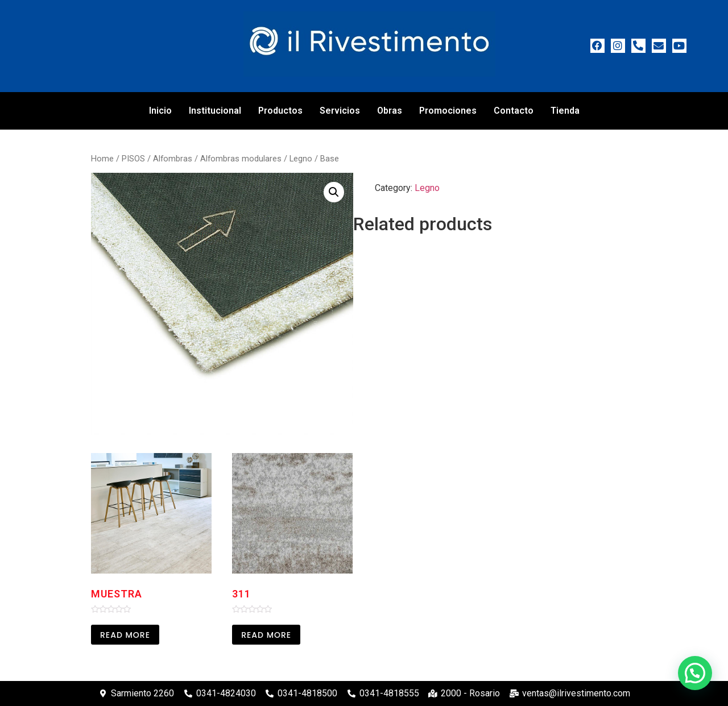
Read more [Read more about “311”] (266, 635)
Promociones (448, 111)
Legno (301, 159)
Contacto (514, 111)
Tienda (565, 111)
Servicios (340, 111)
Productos (280, 111)
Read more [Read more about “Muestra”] (125, 635)
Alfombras (173, 159)
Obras (390, 111)
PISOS (133, 159)
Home (102, 159)
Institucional (215, 111)
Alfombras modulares (241, 159)
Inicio (160, 111)
